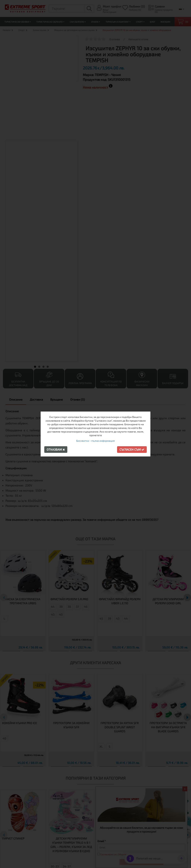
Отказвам (56, 449)
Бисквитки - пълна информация (95, 441)
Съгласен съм (132, 449)
